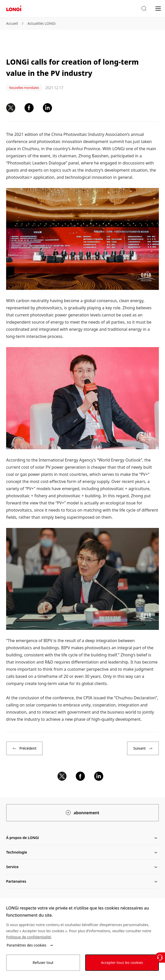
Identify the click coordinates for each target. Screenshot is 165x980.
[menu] (158, 8)
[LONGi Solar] (14, 9)
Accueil (12, 23)
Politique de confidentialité (29, 937)
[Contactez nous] (160, 958)
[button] (144, 9)
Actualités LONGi (41, 23)
